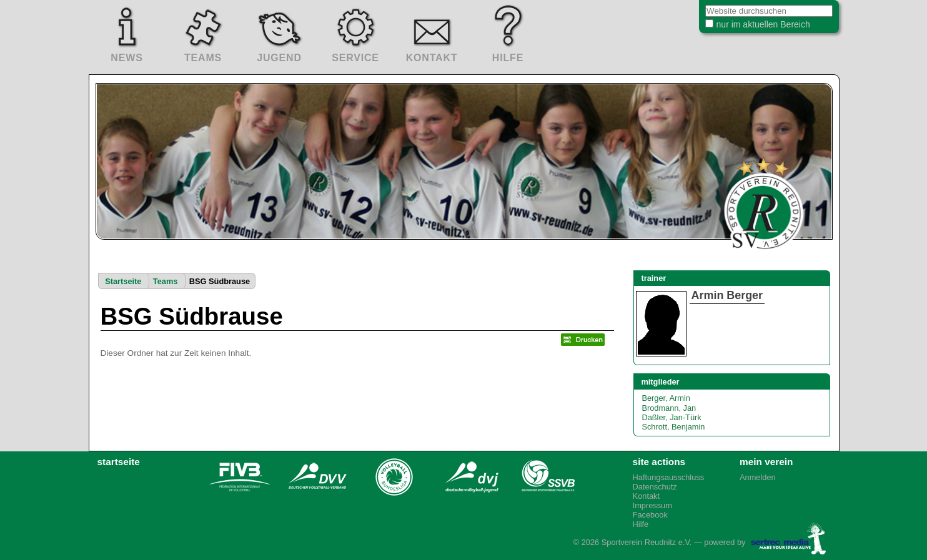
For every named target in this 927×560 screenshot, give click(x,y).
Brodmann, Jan (669, 408)
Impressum (652, 505)
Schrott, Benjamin (673, 427)
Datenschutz (655, 487)
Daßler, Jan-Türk (671, 417)
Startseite (123, 281)
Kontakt (646, 496)
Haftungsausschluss (669, 477)
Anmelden (758, 477)
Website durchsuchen (689, 6)
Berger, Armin (666, 398)
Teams (166, 281)
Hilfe (641, 524)
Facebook (650, 515)
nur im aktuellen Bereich (753, 27)
